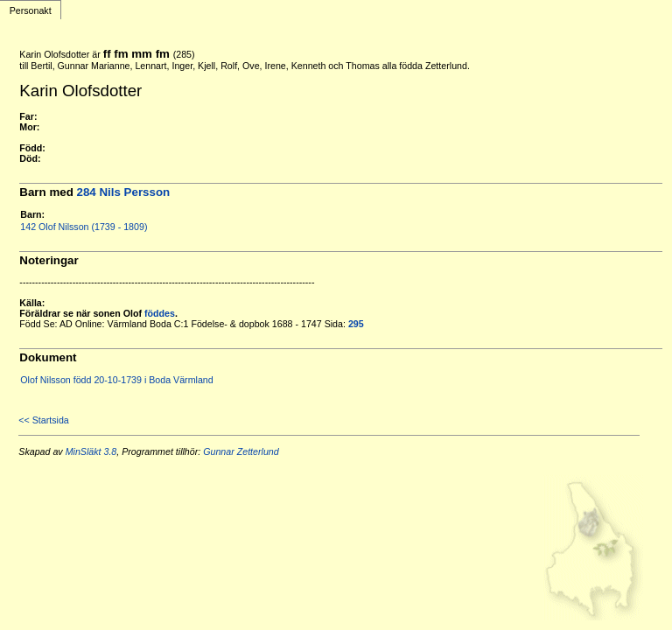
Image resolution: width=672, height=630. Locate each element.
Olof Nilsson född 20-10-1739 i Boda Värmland (116, 380)
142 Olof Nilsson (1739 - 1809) (84, 227)
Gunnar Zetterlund (241, 451)
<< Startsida (43, 420)
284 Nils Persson (124, 192)
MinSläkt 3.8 (91, 451)
